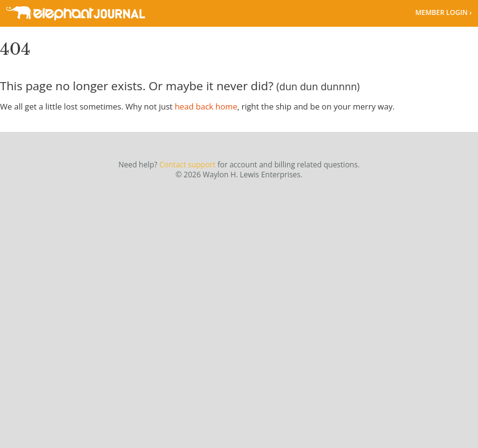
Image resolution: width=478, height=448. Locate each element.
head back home (206, 106)
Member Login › (443, 12)
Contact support (187, 165)
